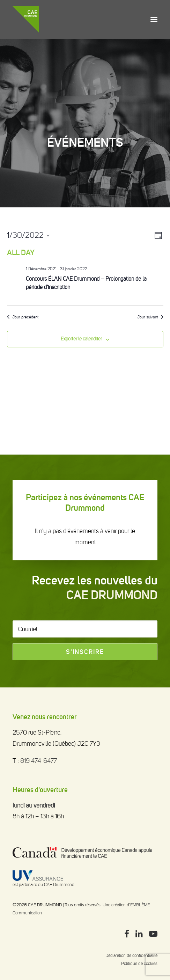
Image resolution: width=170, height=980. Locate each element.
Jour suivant (150, 317)
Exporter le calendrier (81, 339)
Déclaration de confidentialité (131, 955)
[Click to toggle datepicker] (28, 235)
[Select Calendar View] (158, 235)
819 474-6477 (39, 761)
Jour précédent (23, 317)
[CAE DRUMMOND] (26, 19)
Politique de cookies (139, 963)
